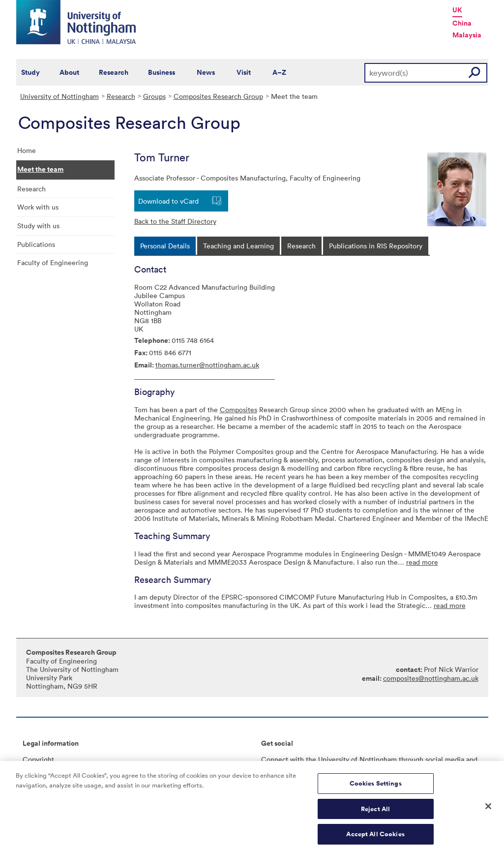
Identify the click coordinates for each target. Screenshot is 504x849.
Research (114, 72)
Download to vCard (168, 201)
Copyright (38, 759)
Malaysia (467, 35)
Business (162, 72)
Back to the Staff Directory (175, 221)
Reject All (375, 813)
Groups (154, 96)
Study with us (38, 226)
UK (457, 10)
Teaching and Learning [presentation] (238, 246)
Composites (238, 409)
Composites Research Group (218, 96)
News (206, 72)
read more (422, 562)
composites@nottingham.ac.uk (431, 678)
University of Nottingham (59, 96)
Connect (275, 759)
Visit (244, 72)
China (462, 23)
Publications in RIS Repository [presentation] (376, 246)
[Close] (488, 811)
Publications (36, 244)
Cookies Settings (376, 788)
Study (30, 72)
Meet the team (40, 169)
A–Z (279, 72)
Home (27, 150)
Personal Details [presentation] (165, 246)
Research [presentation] (301, 246)
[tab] (165, 246)
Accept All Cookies (375, 838)
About (69, 72)
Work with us (38, 207)
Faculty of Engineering (53, 262)
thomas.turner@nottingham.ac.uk (207, 365)
